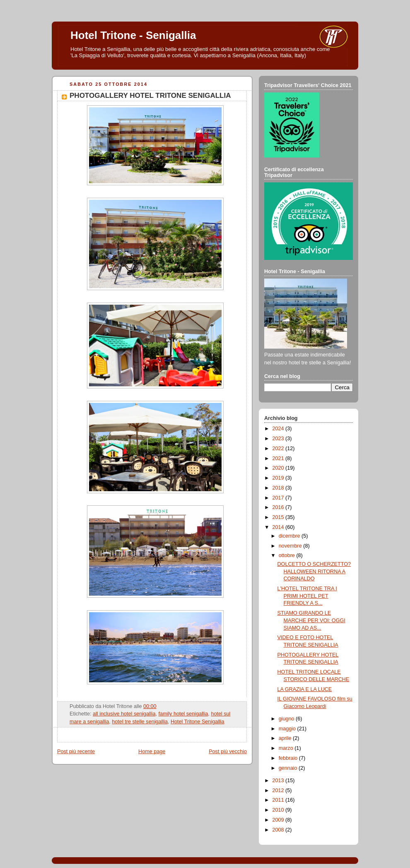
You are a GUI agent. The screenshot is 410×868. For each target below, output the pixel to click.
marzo (287, 748)
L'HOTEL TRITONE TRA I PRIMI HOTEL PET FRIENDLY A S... (307, 596)
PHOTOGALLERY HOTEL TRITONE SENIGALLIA (150, 96)
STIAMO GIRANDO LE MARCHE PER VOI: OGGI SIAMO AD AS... (311, 620)
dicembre (290, 536)
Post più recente (76, 752)
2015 (279, 517)
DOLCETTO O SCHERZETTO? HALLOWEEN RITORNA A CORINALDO (314, 571)
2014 (279, 527)
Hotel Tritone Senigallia (198, 722)
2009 (279, 820)
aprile (286, 738)
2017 (279, 498)
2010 (279, 810)
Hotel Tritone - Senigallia (133, 35)
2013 (279, 781)
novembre (291, 546)
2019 (279, 478)
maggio (288, 729)
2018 (279, 488)
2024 (279, 429)
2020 (279, 468)
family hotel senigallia (183, 714)
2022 (279, 449)
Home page (152, 752)
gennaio (289, 768)
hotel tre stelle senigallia (140, 722)
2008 (279, 830)
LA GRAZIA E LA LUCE (305, 689)
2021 (279, 458)
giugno (287, 719)
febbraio (289, 758)
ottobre (288, 555)
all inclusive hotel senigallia (124, 714)
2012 (279, 790)
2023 (279, 439)
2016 (279, 507)
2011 (279, 800)
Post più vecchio (228, 752)
